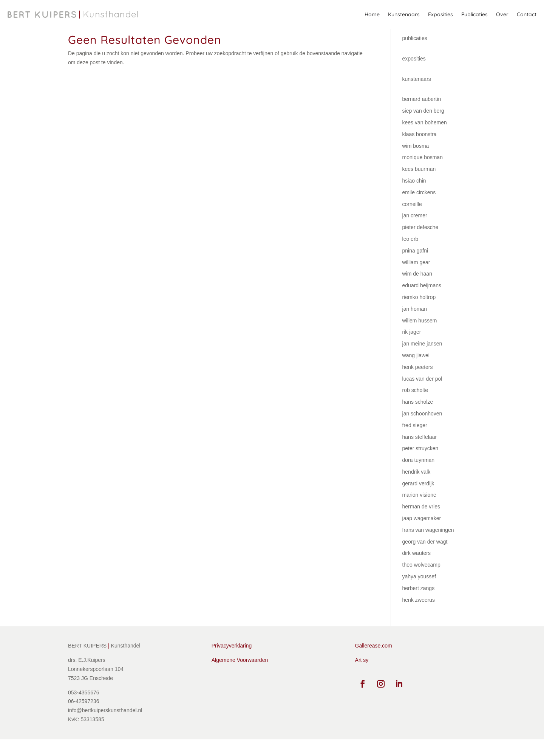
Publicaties (474, 14)
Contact (527, 14)
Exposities (440, 14)
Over (502, 14)
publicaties (415, 55)
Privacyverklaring (232, 662)
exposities (414, 75)
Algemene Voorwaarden (240, 677)
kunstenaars (417, 96)
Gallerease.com (374, 662)
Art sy (362, 677)
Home (372, 14)
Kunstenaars (404, 14)
